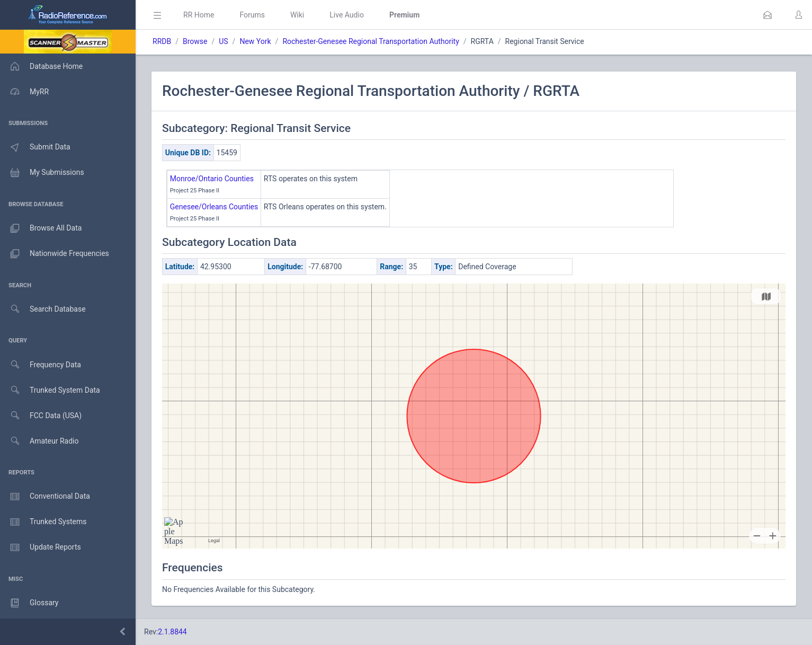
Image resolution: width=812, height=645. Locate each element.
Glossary (29, 603)
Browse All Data (41, 228)
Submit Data (35, 147)
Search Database (43, 309)
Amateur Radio (39, 441)
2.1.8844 (172, 632)
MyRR (24, 92)
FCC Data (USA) (41, 416)
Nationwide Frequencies (55, 254)
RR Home (199, 15)
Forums (252, 15)
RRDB (162, 41)
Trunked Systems (43, 522)
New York (255, 41)
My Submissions (42, 173)
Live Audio (347, 15)
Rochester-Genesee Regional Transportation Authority (371, 41)
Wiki (297, 15)
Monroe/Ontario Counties (212, 179)
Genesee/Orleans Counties (214, 207)
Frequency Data (41, 365)
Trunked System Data (50, 390)
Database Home (41, 66)
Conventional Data (45, 497)
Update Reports (41, 547)
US (223, 41)
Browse (195, 41)
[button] (768, 15)
